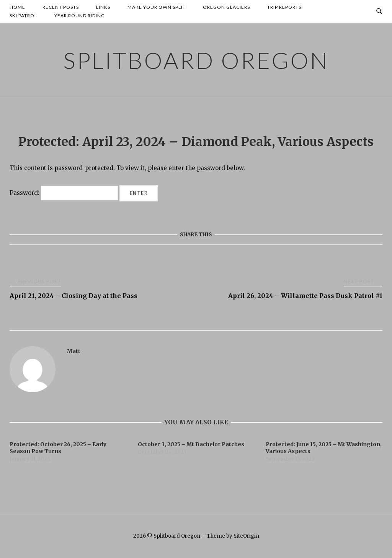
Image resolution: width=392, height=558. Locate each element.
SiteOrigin (246, 536)
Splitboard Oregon (196, 60)
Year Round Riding (80, 16)
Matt (74, 351)
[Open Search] (379, 11)
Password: (64, 193)
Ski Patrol (23, 16)
